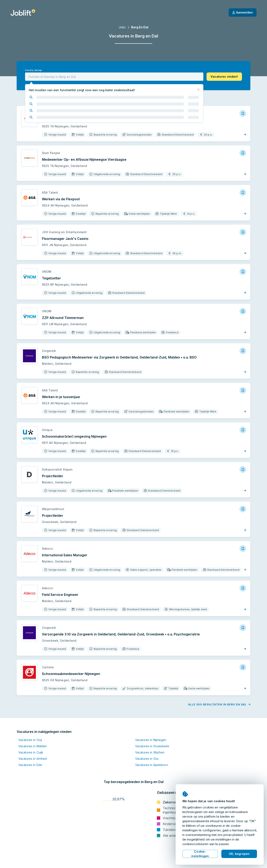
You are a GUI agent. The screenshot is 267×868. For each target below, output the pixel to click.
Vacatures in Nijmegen (151, 740)
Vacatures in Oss (147, 759)
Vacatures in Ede (30, 765)
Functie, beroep (33, 70)
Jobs (122, 27)
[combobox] (114, 77)
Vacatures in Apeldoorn (152, 765)
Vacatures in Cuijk (31, 752)
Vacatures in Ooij (30, 740)
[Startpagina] (23, 12)
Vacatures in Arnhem (33, 759)
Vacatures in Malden (33, 746)
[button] (224, 77)
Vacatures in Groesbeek (152, 746)
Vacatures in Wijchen (150, 752)
